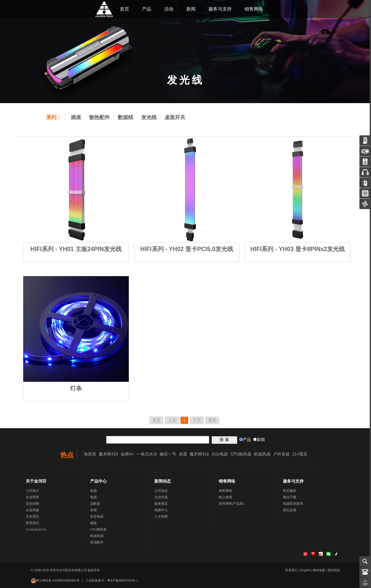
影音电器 (97, 516)
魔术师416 (199, 454)
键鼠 (94, 523)
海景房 (90, 454)
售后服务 (290, 491)
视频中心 (161, 510)
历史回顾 (32, 504)
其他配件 (97, 542)
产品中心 (98, 481)
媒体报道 (161, 504)
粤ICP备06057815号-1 (123, 581)
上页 (172, 420)
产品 (147, 9)
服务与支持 (220, 9)
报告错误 (334, 570)
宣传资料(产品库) (232, 504)
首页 (156, 420)
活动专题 (161, 497)
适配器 (95, 504)
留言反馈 (290, 510)
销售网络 (254, 9)
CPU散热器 (241, 454)
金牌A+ (127, 454)
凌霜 (183, 454)
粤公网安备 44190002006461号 (55, 581)
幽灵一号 (168, 454)
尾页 (212, 420)
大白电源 (220, 454)
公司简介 (32, 491)
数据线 (125, 117)
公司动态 (161, 491)
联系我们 (32, 523)
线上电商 (225, 497)
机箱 (94, 491)
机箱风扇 (262, 454)
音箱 (94, 510)
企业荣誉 (32, 497)
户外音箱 (281, 454)
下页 (197, 420)
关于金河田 (36, 481)
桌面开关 (175, 117)
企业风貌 (32, 510)
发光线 (149, 117)
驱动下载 (290, 497)
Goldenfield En (36, 529)
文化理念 (32, 516)
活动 (169, 9)
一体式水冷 (147, 454)
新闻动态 (163, 481)
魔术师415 (108, 454)
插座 (76, 117)
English (305, 570)
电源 (94, 497)
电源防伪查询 (293, 504)
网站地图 (319, 570)
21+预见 (300, 454)
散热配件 (99, 117)
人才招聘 (161, 516)
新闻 (191, 9)
